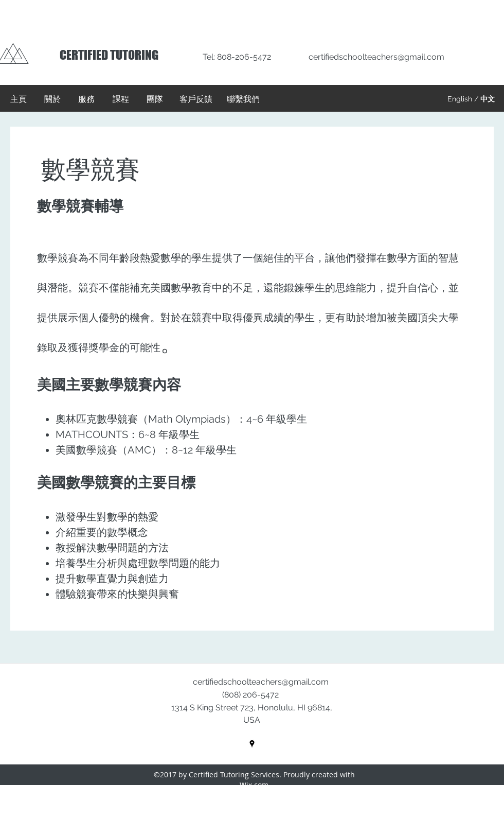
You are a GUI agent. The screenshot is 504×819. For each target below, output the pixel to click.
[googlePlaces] (252, 744)
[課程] (121, 99)
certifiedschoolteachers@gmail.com (376, 57)
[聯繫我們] (243, 99)
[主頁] (19, 99)
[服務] (86, 99)
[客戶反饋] (196, 99)
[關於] (52, 99)
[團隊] (155, 99)
